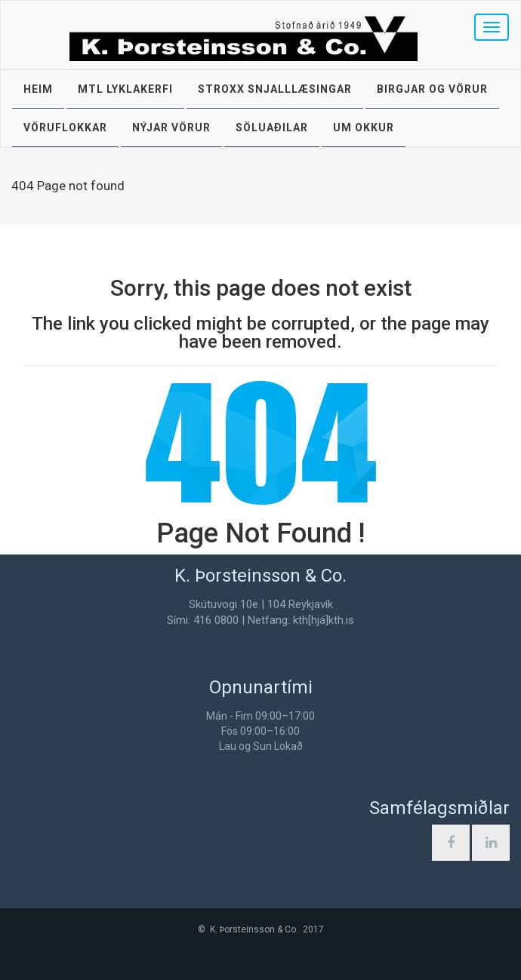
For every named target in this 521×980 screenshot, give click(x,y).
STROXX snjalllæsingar (275, 89)
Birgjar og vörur (432, 89)
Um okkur (364, 127)
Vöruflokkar (65, 127)
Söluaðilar (272, 127)
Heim (38, 89)
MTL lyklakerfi (125, 89)
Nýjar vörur (171, 127)
